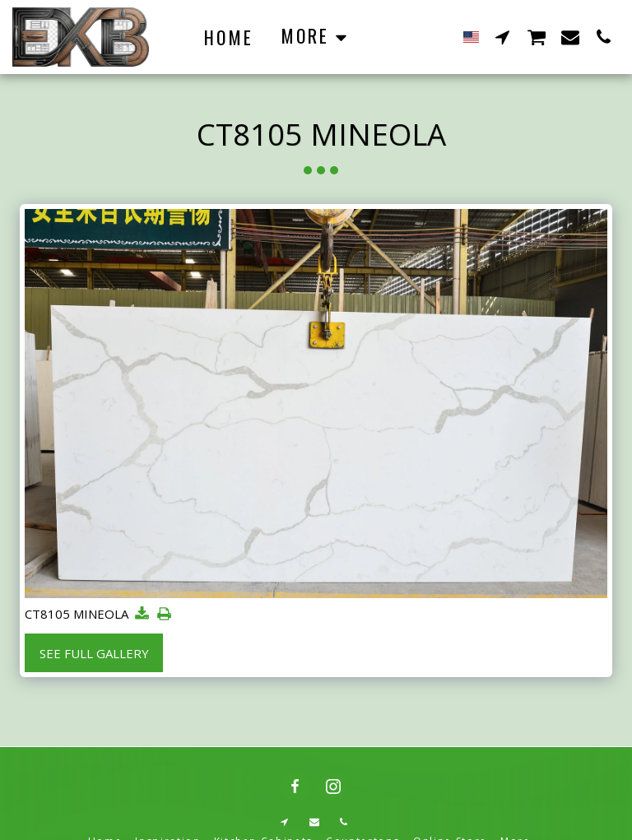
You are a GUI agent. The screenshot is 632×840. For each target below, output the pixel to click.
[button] (503, 37)
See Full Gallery (94, 653)
